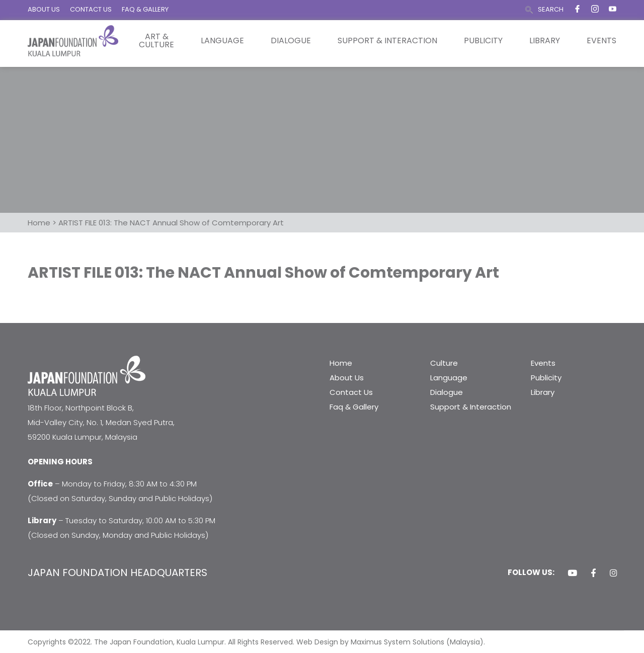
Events (601, 41)
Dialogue (291, 41)
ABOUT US (44, 9)
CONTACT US (91, 9)
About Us (347, 378)
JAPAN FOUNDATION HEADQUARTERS (117, 573)
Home (341, 363)
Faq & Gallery (354, 407)
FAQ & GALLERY (145, 9)
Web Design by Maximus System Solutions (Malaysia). (391, 642)
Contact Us (351, 392)
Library (545, 41)
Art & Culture (156, 41)
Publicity (483, 41)
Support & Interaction (387, 41)
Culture (444, 363)
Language (222, 41)
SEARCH (551, 9)
